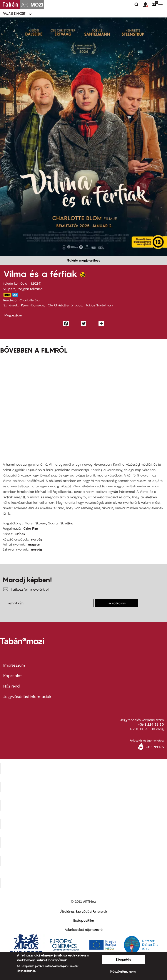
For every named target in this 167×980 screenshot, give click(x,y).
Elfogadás (124, 959)
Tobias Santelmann (100, 305)
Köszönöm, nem (123, 971)
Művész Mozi (84, 805)
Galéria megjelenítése (84, 260)
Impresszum (14, 665)
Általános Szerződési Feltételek (84, 911)
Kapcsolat (13, 676)
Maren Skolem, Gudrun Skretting (49, 523)
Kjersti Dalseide (33, 305)
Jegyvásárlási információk (27, 697)
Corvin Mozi (84, 768)
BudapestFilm (84, 920)
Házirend (12, 686)
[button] (147, 5)
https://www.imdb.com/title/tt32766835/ (7, 295)
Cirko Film (31, 528)
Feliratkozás (117, 603)
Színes (20, 534)
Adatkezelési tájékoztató (84, 929)
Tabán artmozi (84, 861)
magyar (34, 544)
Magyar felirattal (30, 289)
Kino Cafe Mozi (84, 787)
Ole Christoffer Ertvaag (65, 305)
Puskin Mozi (84, 824)
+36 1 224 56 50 (151, 724)
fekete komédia (15, 283)
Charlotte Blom (31, 300)
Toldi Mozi (84, 883)
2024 (36, 283)
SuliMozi (84, 842)
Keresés (137, 5)
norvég (37, 539)
